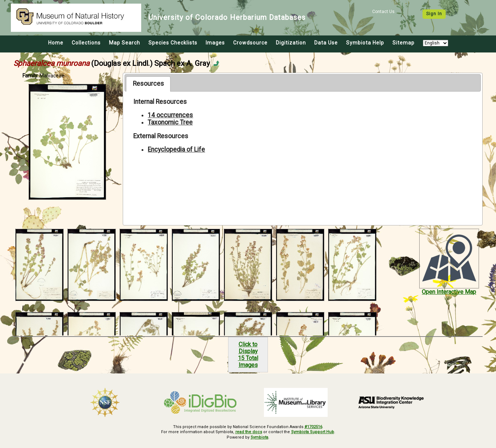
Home (56, 43)
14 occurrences (170, 115)
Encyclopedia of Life (176, 149)
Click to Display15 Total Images (248, 355)
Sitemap (403, 43)
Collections (86, 43)
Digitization (291, 43)
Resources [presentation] (148, 84)
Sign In (434, 14)
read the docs (249, 432)
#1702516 (313, 427)
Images (215, 43)
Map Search (125, 43)
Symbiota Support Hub (313, 432)
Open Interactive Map (449, 292)
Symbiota (259, 437)
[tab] (148, 84)
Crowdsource (250, 43)
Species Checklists (173, 43)
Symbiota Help (365, 43)
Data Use (326, 43)
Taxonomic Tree (170, 122)
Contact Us (383, 12)
